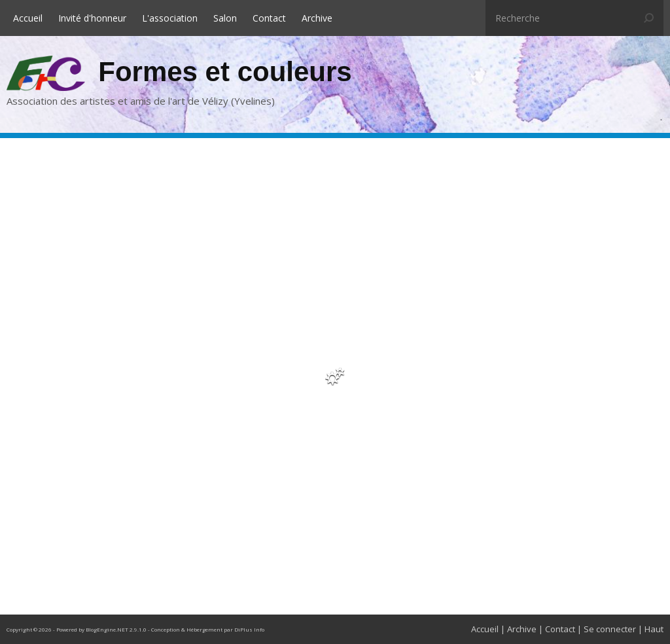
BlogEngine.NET (107, 629)
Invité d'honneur (92, 18)
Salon (225, 18)
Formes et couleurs (225, 72)
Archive (317, 18)
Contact (269, 18)
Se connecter (610, 629)
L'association (170, 18)
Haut (654, 629)
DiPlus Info (249, 629)
